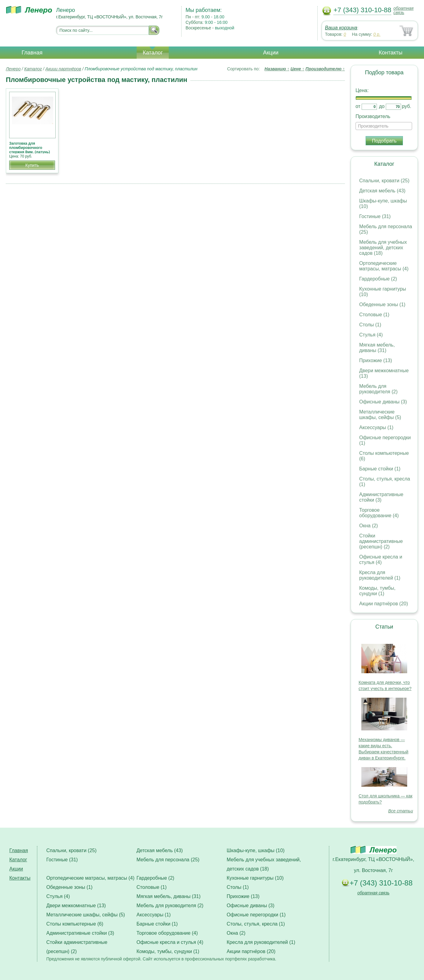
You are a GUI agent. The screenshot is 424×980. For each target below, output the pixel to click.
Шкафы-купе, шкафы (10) (256, 850)
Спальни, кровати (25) (384, 181)
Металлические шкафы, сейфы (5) (380, 415)
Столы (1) (370, 325)
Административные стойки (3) (381, 497)
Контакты (391, 53)
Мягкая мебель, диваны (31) (377, 348)
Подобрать (384, 141)
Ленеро (13, 69)
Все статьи (401, 811)
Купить (32, 165)
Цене (297, 69)
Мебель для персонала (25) (168, 860)
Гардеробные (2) (378, 279)
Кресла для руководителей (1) (380, 575)
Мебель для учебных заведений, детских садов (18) (383, 248)
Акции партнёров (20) (384, 604)
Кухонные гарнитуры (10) (255, 878)
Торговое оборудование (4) (379, 513)
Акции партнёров (63, 69)
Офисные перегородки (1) (256, 915)
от (358, 106)
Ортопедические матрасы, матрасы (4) (384, 266)
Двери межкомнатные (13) (76, 906)
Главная (32, 53)
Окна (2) (369, 526)
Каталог (153, 53)
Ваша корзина (341, 28)
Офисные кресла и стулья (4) (381, 560)
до (382, 106)
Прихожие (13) (376, 360)
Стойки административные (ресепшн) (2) (381, 541)
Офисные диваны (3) (383, 402)
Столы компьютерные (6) (75, 924)
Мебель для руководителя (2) (378, 389)
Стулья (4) (371, 335)
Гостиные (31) (375, 216)
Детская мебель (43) (382, 191)
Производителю (325, 69)
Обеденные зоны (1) (382, 304)
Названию (277, 69)
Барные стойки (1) (380, 469)
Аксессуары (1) (376, 427)
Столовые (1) (374, 315)
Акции (271, 53)
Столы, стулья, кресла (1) (256, 924)
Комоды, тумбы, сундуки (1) (377, 591)
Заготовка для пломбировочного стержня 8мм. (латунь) (29, 148)
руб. (407, 106)
